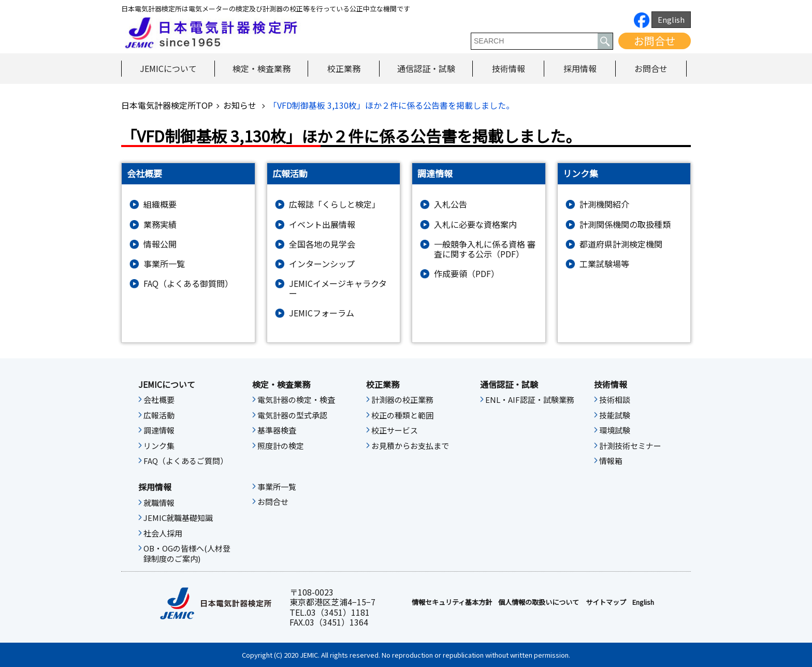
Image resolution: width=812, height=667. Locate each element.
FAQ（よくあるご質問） (186, 461)
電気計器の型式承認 (292, 415)
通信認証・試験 (426, 68)
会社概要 (159, 400)
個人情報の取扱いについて (539, 602)
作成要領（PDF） (467, 274)
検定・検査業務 (262, 68)
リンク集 (159, 446)
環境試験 (615, 430)
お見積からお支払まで (410, 446)
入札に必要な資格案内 (475, 224)
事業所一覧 (164, 264)
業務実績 (160, 224)
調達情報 (159, 430)
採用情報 (580, 68)
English (671, 19)
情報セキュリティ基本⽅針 (452, 602)
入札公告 (451, 204)
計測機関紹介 (604, 204)
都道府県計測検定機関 (621, 244)
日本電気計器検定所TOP (167, 105)
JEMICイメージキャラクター (338, 288)
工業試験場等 (604, 264)
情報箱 (611, 461)
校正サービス (395, 430)
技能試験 (615, 415)
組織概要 (160, 204)
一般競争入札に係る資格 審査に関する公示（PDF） (485, 249)
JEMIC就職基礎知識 (178, 518)
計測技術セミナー (630, 446)
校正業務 (344, 68)
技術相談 (615, 400)
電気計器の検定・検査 (296, 400)
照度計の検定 (281, 446)
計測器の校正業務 (402, 400)
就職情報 (159, 503)
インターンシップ (322, 264)
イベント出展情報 (322, 224)
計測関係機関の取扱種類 (625, 224)
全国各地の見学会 (322, 244)
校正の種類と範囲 (402, 415)
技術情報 (509, 68)
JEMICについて (168, 68)
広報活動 (159, 415)
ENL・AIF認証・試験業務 (530, 400)
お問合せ (655, 41)
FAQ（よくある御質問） (188, 284)
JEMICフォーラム (322, 313)
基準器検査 (277, 430)
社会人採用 (163, 533)
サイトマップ (606, 602)
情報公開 (160, 244)
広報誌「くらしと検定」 (335, 204)
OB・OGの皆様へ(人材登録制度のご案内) (187, 554)
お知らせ (241, 105)
